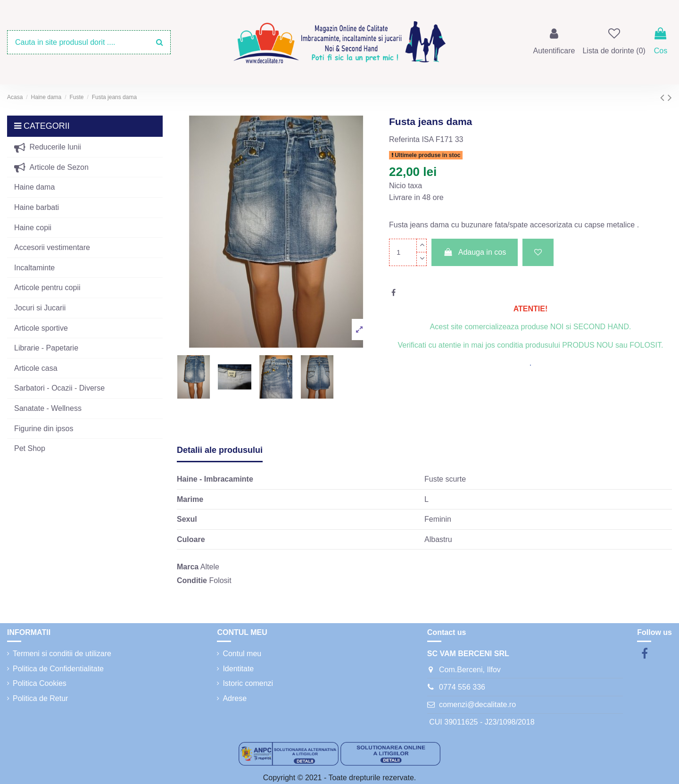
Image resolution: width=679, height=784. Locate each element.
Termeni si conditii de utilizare (62, 654)
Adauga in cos (475, 252)
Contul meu (242, 654)
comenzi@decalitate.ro (477, 705)
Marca (188, 567)
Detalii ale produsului (220, 450)
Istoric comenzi (248, 683)
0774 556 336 (462, 687)
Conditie (192, 580)
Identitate (238, 669)
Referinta (404, 139)
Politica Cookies (40, 683)
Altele (210, 567)
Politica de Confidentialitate (58, 669)
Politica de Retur (40, 698)
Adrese (235, 698)
